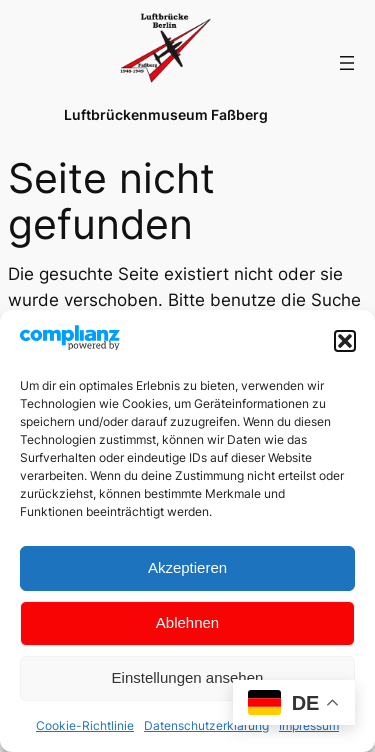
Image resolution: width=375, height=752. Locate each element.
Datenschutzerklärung (206, 725)
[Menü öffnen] (347, 63)
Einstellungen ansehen (188, 677)
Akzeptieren (187, 567)
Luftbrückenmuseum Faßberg (166, 114)
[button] (345, 341)
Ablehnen (187, 622)
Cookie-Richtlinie (85, 725)
